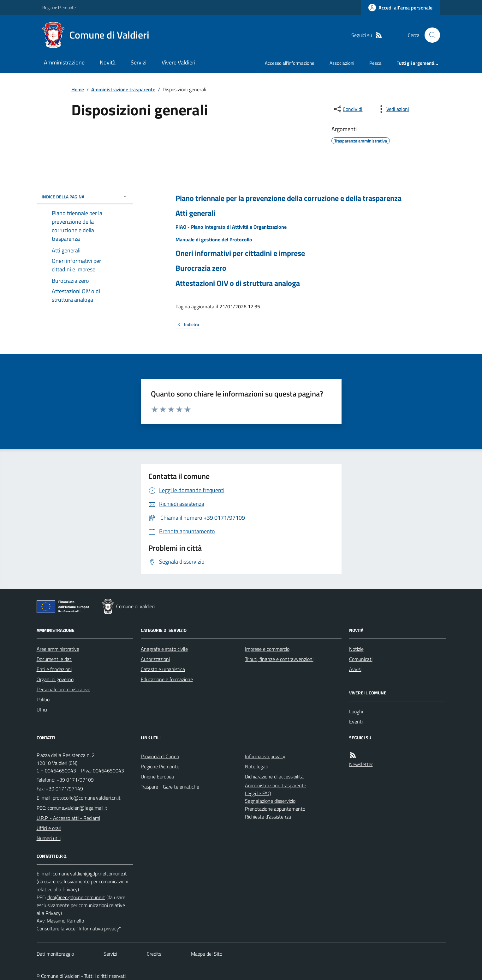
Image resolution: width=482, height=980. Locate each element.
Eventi (356, 722)
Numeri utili (49, 838)
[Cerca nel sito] (430, 35)
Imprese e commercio (267, 649)
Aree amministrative (58, 649)
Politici (43, 699)
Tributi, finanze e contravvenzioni (279, 659)
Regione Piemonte (59, 7)
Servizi (139, 62)
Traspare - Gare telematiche (170, 787)
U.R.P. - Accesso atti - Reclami (68, 818)
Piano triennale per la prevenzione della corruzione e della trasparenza (289, 198)
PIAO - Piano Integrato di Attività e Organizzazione (231, 227)
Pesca (375, 63)
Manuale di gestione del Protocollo (214, 239)
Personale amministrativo (63, 689)
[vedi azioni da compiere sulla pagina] (393, 109)
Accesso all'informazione (290, 63)
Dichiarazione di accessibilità (274, 777)
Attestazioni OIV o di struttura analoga (238, 283)
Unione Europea (157, 777)
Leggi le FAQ (258, 793)
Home (78, 89)
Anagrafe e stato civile (164, 649)
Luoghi (356, 711)
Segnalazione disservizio (270, 801)
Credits (154, 954)
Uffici (42, 710)
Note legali (256, 766)
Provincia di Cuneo (160, 756)
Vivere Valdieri (179, 62)
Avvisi (355, 669)
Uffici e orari (49, 828)
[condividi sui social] (348, 109)
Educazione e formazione (167, 679)
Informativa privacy (265, 756)
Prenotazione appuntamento (275, 809)
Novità (108, 62)
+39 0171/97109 (75, 780)
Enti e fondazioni (54, 669)
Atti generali (195, 213)
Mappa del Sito (207, 954)
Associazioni (342, 63)
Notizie (356, 649)
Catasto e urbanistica (163, 669)
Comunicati (361, 659)
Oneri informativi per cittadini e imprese (240, 253)
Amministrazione (64, 62)
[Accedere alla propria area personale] (400, 8)
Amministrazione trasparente (123, 89)
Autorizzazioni (155, 659)
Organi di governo (55, 679)
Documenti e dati (54, 659)
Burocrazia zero (201, 268)
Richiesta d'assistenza (268, 817)
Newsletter (361, 764)
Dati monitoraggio (55, 954)
